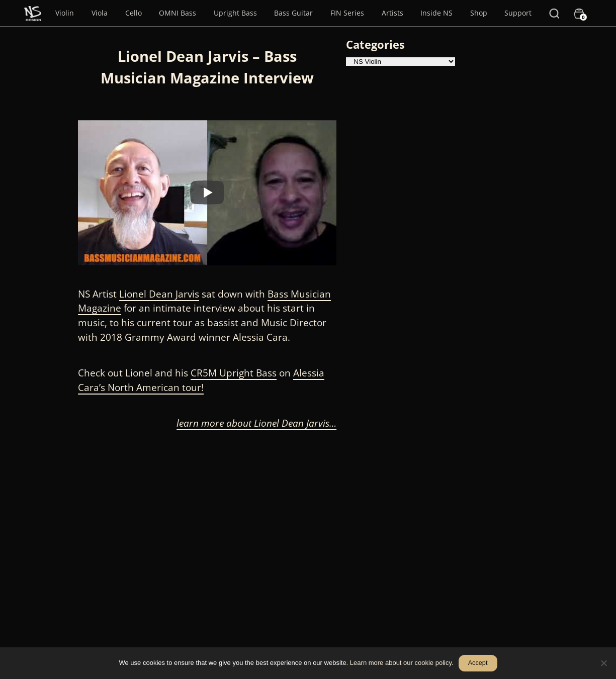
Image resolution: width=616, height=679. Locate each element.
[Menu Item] (33, 13)
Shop (479, 13)
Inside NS (436, 13)
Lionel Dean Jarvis (159, 294)
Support (518, 13)
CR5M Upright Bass (234, 373)
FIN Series (347, 13)
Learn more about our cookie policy (401, 663)
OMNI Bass (178, 13)
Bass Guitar (293, 13)
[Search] (554, 13)
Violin (65, 13)
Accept (478, 663)
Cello (134, 13)
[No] (603, 663)
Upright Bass (235, 13)
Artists (392, 13)
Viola (100, 13)
